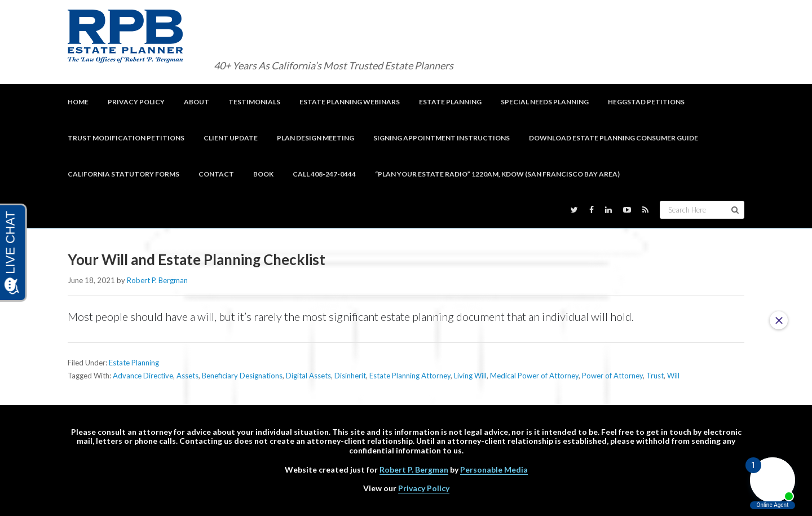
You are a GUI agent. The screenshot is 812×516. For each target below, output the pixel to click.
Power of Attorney (612, 376)
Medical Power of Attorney (534, 376)
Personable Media (494, 469)
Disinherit (350, 376)
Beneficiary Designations (242, 376)
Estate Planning (134, 363)
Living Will (470, 376)
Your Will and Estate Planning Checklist (198, 259)
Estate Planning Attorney (410, 376)
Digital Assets (308, 376)
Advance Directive (143, 376)
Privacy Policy (424, 488)
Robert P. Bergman (414, 469)
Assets (187, 376)
